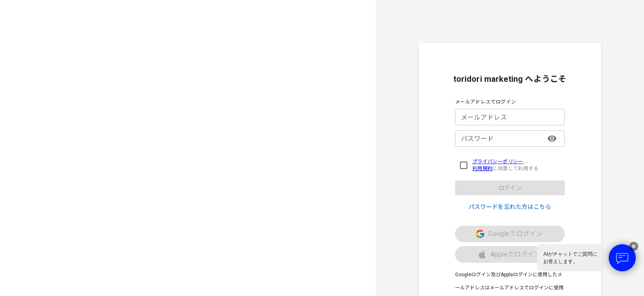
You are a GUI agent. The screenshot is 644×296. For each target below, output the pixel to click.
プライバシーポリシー (498, 162)
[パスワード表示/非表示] (552, 139)
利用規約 (483, 169)
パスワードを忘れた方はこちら (510, 207)
